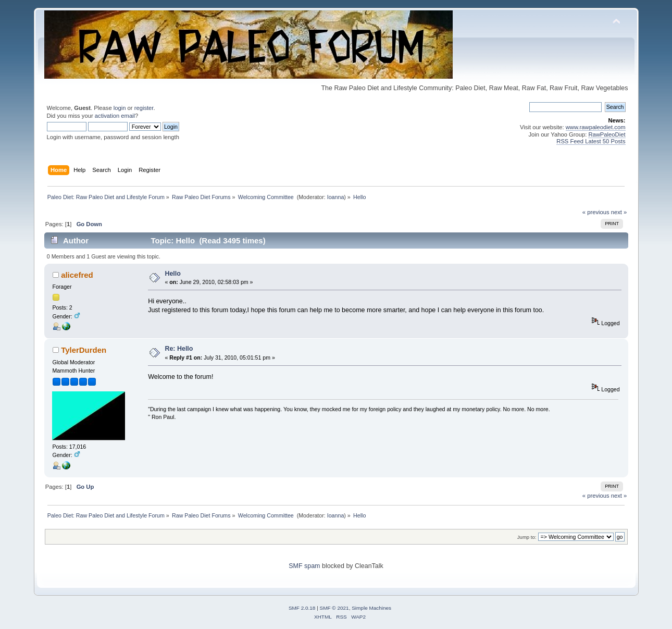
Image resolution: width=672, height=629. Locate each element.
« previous (596, 212)
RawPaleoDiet (607, 134)
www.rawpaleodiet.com (596, 127)
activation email (115, 116)
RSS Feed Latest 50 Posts (591, 141)
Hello (172, 274)
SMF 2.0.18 (302, 608)
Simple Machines (371, 608)
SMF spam (304, 566)
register (144, 108)
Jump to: (527, 537)
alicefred (77, 275)
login (120, 108)
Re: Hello (179, 349)
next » (619, 212)
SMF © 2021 (334, 608)
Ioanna (336, 197)
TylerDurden (84, 350)
